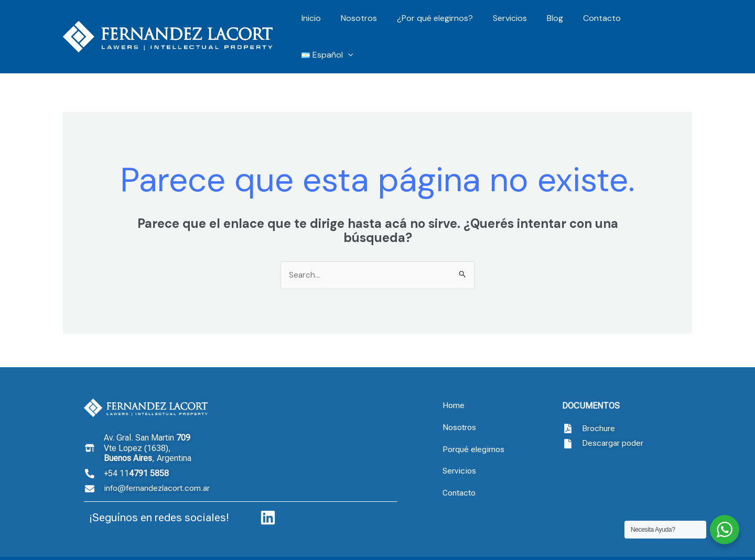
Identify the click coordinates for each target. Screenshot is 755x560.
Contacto (597, 24)
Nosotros (366, 24)
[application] (678, 24)
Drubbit (665, 546)
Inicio (322, 24)
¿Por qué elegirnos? (439, 24)
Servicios (511, 24)
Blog (553, 24)
